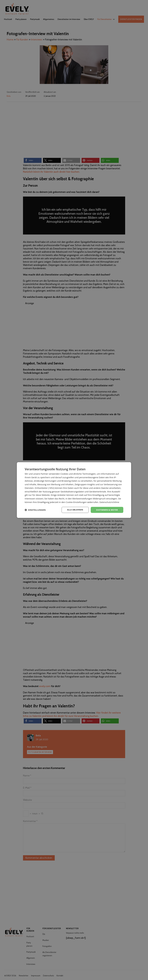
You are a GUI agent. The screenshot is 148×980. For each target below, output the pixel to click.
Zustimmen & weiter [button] (106, 510)
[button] (35, 510)
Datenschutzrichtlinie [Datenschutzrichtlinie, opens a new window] (110, 502)
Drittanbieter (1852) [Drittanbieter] (44, 488)
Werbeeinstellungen (82, 498)
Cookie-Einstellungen (76, 502)
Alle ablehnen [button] (73, 510)
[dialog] (74, 490)
